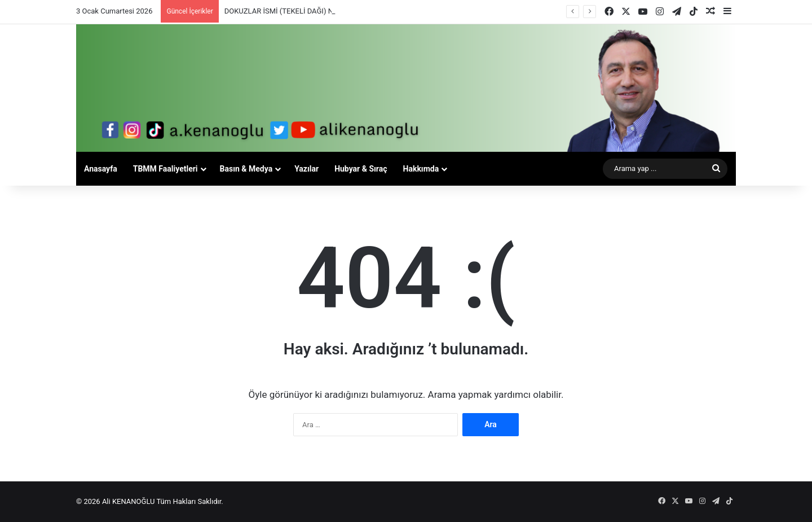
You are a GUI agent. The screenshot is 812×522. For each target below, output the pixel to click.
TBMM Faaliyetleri (166, 169)
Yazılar (306, 169)
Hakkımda (421, 169)
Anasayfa (101, 169)
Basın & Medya (246, 169)
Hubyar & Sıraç (361, 169)
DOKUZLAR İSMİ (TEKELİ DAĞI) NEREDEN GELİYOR (308, 11)
